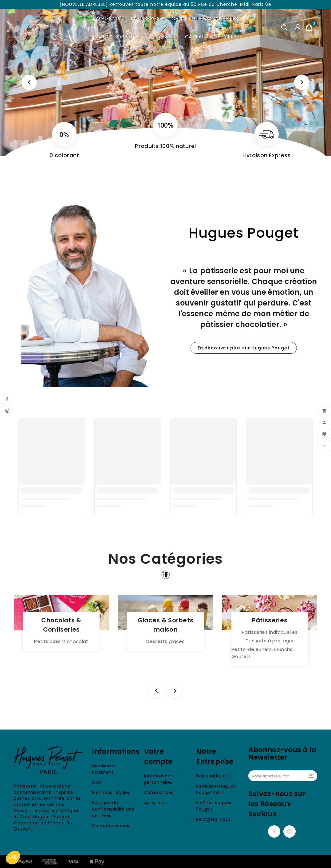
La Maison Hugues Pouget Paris (216, 789)
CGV (97, 782)
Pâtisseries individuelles (270, 632)
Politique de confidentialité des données (113, 809)
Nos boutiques (212, 776)
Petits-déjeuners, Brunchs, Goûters (262, 653)
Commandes (159, 792)
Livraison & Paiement (104, 769)
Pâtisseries (270, 620)
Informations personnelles (159, 779)
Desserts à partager (270, 641)
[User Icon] (298, 27)
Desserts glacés (165, 641)
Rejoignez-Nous (213, 819)
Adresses (154, 803)
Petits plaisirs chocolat (61, 641)
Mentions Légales (111, 792)
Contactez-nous (110, 826)
